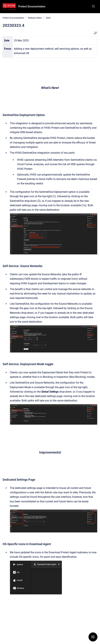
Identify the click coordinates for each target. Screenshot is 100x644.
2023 (48, 18)
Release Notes (35, 18)
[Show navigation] (93, 637)
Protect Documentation (32, 6)
